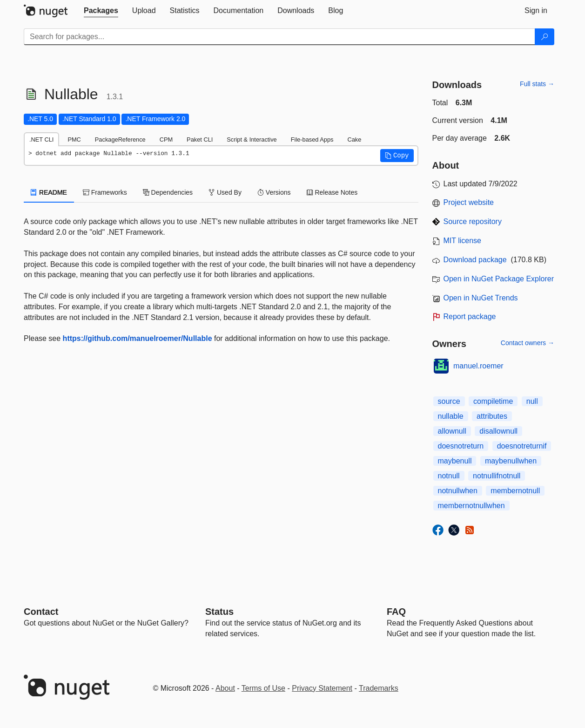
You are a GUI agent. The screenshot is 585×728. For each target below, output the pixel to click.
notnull (449, 476)
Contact (41, 612)
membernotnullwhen (471, 506)
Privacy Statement (322, 688)
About (225, 688)
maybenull (455, 461)
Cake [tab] (354, 139)
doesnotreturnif (522, 446)
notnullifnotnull (497, 476)
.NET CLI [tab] (41, 139)
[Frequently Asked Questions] (396, 612)
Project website (469, 202)
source (449, 401)
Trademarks (379, 688)
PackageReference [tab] (120, 139)
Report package (470, 316)
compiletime (493, 401)
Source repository (473, 221)
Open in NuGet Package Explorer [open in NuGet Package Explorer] (499, 279)
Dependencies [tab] (168, 192)
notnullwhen (458, 491)
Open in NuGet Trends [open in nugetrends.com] (481, 298)
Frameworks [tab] (105, 192)
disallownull (498, 431)
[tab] (101, 11)
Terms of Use (263, 688)
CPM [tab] (166, 139)
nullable (451, 416)
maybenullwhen (511, 461)
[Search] (545, 37)
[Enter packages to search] (279, 37)
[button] (397, 156)
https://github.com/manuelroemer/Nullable (138, 338)
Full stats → (537, 84)
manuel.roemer (478, 366)
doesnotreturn (461, 446)
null (532, 401)
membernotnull (515, 491)
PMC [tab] (74, 139)
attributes (492, 416)
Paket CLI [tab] (200, 139)
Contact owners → (528, 343)
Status (219, 612)
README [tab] (49, 192)
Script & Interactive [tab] (252, 139)
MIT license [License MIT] (463, 241)
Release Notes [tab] (332, 192)
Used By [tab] (225, 192)
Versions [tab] (274, 192)
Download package (475, 260)
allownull (452, 431)
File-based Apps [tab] (312, 139)
